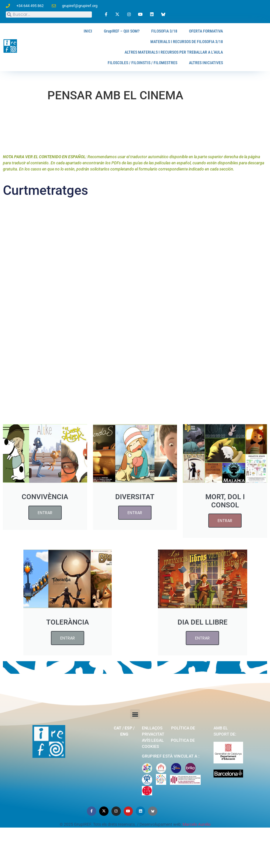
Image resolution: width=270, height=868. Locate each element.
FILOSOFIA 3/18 (157, 31)
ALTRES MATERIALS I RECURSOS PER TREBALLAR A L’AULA (166, 52)
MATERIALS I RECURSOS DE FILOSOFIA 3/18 (181, 42)
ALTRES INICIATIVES (204, 63)
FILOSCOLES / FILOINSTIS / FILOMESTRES (132, 63)
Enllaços (152, 724)
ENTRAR (45, 517)
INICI (73, 31)
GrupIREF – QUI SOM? (110, 31)
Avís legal (153, 736)
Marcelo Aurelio (197, 823)
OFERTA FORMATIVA (203, 31)
